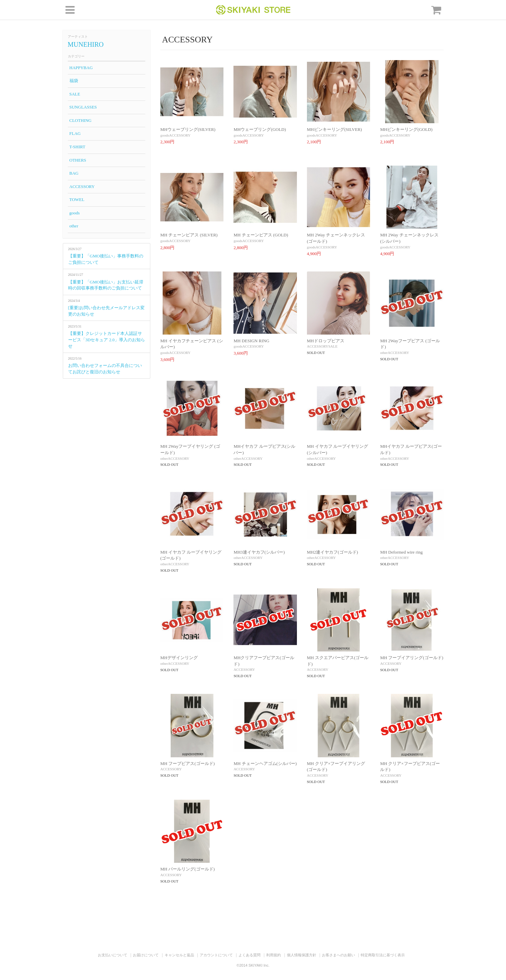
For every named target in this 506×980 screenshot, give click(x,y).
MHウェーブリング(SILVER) (188, 129)
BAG (74, 173)
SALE (75, 94)
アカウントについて (216, 955)
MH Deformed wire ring (401, 552)
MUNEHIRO (86, 44)
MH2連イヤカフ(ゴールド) (332, 552)
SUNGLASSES (83, 107)
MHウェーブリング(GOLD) (260, 129)
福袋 (74, 81)
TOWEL (77, 200)
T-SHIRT (77, 147)
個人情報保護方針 (302, 955)
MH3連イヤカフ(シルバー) (259, 552)
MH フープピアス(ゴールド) (188, 763)
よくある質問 (249, 955)
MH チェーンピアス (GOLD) (261, 235)
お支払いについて (113, 955)
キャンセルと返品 (179, 955)
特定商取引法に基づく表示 (383, 955)
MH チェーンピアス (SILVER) (189, 235)
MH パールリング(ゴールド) (188, 869)
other (74, 226)
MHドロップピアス (326, 341)
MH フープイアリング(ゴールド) (412, 658)
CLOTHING (80, 120)
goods (75, 213)
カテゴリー (76, 56)
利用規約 (274, 955)
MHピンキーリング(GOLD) (406, 129)
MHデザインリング (179, 658)
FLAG (75, 133)
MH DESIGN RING (251, 341)
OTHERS (78, 160)
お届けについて (146, 955)
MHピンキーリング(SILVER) (334, 129)
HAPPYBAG (81, 68)
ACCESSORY (82, 186)
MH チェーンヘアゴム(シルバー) (265, 763)
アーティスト (78, 37)
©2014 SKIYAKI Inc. (253, 965)
